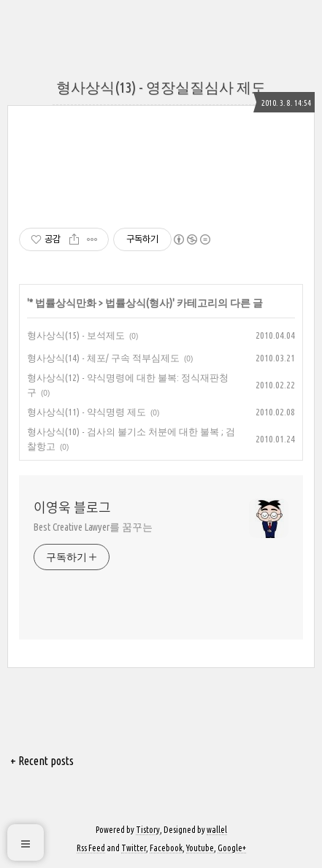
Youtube (200, 848)
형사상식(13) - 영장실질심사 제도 (161, 87)
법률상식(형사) (139, 303)
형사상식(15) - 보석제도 (76, 335)
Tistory (148, 830)
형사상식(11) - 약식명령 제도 (87, 412)
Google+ (232, 848)
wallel (217, 830)
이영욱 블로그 (72, 507)
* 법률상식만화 (63, 303)
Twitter (134, 848)
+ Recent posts (42, 761)
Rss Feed (91, 848)
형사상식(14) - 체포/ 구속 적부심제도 (103, 358)
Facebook (166, 848)
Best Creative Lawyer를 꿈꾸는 (93, 527)
